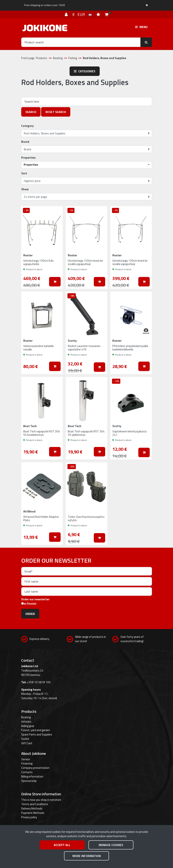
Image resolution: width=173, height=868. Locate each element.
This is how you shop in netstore (41, 800)
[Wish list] (99, 14)
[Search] (81, 42)
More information (87, 856)
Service (26, 759)
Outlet (25, 739)
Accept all (62, 845)
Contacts (27, 772)
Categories (85, 71)
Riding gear (28, 726)
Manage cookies (111, 845)
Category (27, 126)
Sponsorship (29, 781)
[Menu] (141, 27)
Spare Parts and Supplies (37, 734)
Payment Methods (33, 813)
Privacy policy (29, 817)
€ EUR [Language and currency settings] (83, 14)
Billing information (32, 776)
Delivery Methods (32, 808)
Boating (26, 717)
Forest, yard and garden (36, 730)
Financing (27, 763)
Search (31, 112)
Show (25, 189)
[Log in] (67, 14)
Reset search (56, 112)
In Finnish (30, 604)
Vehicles (26, 722)
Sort (24, 173)
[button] (87, 165)
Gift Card (27, 743)
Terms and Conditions (35, 804)
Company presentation (35, 768)
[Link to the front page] (45, 28)
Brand (25, 142)
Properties (28, 158)
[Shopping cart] (107, 14)
